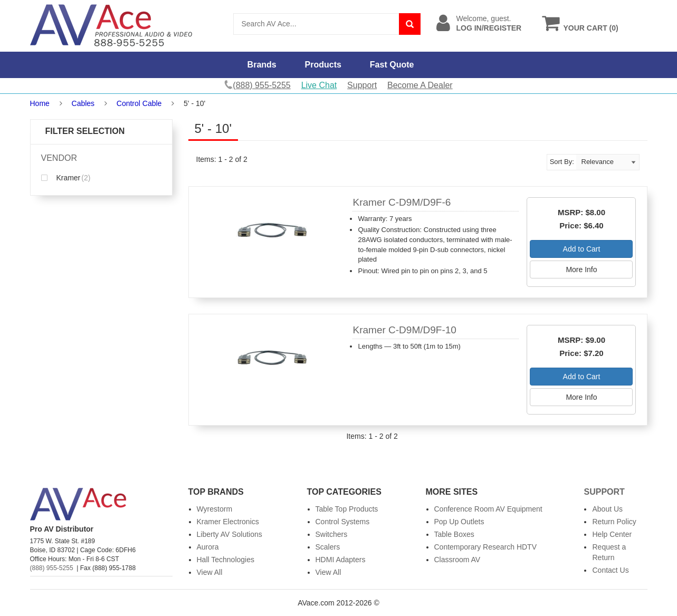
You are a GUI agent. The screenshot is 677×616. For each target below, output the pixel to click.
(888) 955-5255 (52, 568)
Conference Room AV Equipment (488, 509)
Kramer (66, 178)
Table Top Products (347, 509)
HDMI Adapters (341, 560)
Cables (83, 103)
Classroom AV (457, 560)
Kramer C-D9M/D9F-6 (402, 202)
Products (323, 65)
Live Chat (319, 85)
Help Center (612, 534)
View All (210, 572)
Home (40, 103)
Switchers (332, 534)
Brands (262, 65)
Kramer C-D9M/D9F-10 (404, 330)
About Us (607, 509)
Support (362, 85)
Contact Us (610, 570)
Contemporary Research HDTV (486, 547)
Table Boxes (454, 534)
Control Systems (343, 522)
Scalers (328, 547)
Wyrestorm (215, 509)
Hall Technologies (226, 560)
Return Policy (614, 522)
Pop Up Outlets (459, 522)
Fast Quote (392, 65)
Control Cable (139, 103)
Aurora (208, 547)
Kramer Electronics (228, 522)
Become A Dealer (420, 85)
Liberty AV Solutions (230, 534)
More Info (581, 269)
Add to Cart (582, 249)
